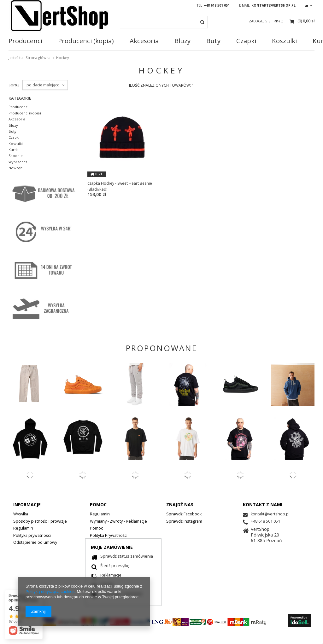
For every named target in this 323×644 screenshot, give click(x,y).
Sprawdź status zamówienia (127, 557)
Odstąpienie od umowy (35, 543)
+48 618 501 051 (217, 5)
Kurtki (14, 150)
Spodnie (16, 156)
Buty (213, 41)
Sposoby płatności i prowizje (40, 522)
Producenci (25, 41)
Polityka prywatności (32, 536)
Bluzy (182, 41)
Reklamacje (111, 576)
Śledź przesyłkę (115, 566)
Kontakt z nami (263, 505)
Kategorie (20, 98)
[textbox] (164, 22)
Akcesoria (144, 41)
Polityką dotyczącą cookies (50, 592)
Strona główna (38, 58)
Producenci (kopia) (25, 113)
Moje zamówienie (112, 547)
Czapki (246, 41)
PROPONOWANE (162, 348)
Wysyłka (21, 514)
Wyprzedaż (18, 162)
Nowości (16, 168)
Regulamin (23, 529)
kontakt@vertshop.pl (273, 5)
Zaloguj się (260, 21)
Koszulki (16, 144)
